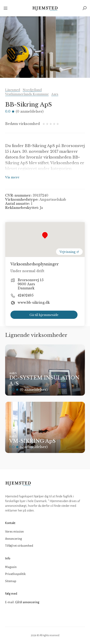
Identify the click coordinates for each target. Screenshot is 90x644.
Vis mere (12, 177)
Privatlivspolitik (15, 574)
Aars (55, 94)
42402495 (26, 295)
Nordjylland (32, 90)
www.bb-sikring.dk (34, 302)
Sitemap (11, 581)
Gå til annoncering (27, 602)
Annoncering (13, 539)
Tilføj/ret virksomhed (19, 546)
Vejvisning (69, 252)
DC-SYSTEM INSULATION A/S (44, 381)
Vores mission (14, 532)
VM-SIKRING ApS (32, 441)
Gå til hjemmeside (44, 315)
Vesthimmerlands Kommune (27, 94)
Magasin (11, 567)
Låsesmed (13, 90)
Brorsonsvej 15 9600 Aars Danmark (31, 284)
